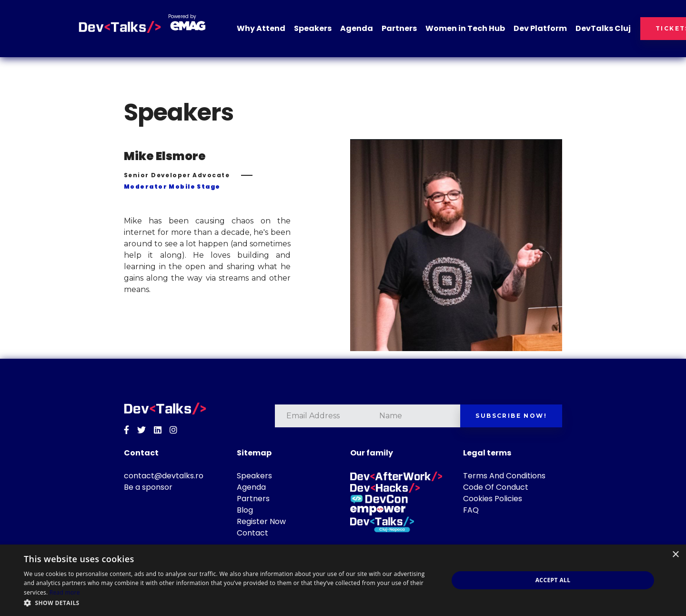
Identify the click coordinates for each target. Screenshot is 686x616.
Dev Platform (540, 28)
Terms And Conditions (504, 476)
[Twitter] (141, 430)
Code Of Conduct (496, 487)
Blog (245, 510)
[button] (230, 603)
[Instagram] (173, 430)
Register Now (261, 521)
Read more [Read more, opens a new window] (65, 592)
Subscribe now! (511, 416)
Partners (399, 28)
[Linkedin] (158, 430)
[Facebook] (126, 430)
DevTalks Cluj (603, 28)
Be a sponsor (148, 487)
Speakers (313, 28)
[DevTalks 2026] (120, 27)
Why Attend (261, 28)
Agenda (357, 28)
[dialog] (343, 580)
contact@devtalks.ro (164, 476)
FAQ (471, 510)
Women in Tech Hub (465, 28)
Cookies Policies (493, 499)
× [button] (675, 555)
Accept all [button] (553, 580)
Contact (252, 533)
